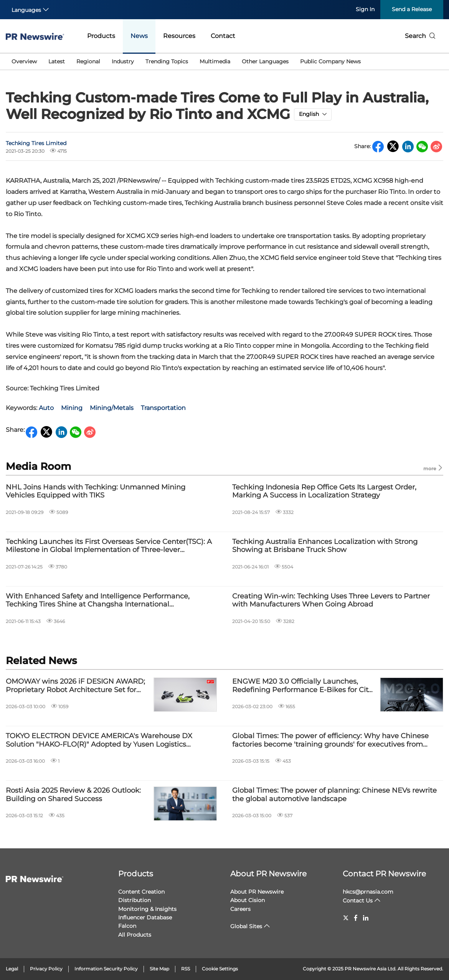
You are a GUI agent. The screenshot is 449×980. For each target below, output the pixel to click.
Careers (240, 909)
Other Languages (265, 61)
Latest (57, 61)
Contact (223, 36)
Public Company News (330, 61)
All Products (135, 935)
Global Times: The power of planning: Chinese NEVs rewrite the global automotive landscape (334, 795)
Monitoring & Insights (147, 909)
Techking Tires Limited (36, 143)
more (433, 468)
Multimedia (215, 61)
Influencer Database (145, 917)
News (139, 36)
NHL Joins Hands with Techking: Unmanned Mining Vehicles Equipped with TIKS (96, 492)
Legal (12, 969)
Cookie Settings (220, 969)
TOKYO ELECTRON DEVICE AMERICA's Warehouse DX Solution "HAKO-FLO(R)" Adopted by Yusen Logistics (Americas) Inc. (99, 740)
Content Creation (141, 892)
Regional (88, 61)
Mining (72, 408)
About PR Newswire (268, 874)
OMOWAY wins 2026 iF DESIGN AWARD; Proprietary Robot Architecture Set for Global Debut (75, 686)
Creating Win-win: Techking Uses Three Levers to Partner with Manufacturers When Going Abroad (331, 601)
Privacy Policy (46, 969)
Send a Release (412, 9)
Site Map (159, 969)
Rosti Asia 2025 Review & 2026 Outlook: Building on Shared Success (73, 795)
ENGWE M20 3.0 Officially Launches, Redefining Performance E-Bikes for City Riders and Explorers (302, 686)
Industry (123, 61)
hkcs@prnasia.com (368, 892)
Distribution (135, 900)
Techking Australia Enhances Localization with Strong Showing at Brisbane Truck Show (325, 546)
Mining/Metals (112, 408)
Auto (46, 408)
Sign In (365, 9)
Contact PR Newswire (384, 874)
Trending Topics (167, 61)
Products (101, 36)
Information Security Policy (106, 969)
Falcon (127, 926)
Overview (24, 61)
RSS (186, 969)
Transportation (163, 408)
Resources (179, 36)
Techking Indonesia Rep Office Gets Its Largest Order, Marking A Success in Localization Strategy (324, 492)
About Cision (248, 900)
